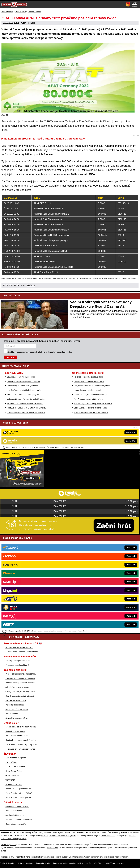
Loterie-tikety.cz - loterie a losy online (88, 390)
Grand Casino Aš (12, 776)
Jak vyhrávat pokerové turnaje (17, 687)
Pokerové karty (11, 762)
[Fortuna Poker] (22, 486)
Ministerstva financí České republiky (106, 832)
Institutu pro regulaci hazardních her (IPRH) (58, 836)
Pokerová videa (12, 714)
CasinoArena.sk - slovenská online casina (90, 408)
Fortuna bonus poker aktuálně (17, 665)
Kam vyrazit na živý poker (16, 758)
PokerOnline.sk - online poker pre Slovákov (91, 412)
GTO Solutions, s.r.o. (116, 863)
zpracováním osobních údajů (31, 352)
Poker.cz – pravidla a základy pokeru (88, 377)
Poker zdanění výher (14, 811)
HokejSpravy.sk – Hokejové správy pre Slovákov (26, 412)
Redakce (31, 23)
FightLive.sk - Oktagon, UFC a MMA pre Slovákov (26, 408)
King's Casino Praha (13, 771)
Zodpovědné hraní (108, 836)
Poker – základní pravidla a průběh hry (21, 674)
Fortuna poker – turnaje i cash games (20, 749)
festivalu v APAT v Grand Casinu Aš (47, 146)
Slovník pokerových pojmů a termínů (20, 696)
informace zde (52, 848)
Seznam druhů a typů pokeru (17, 709)
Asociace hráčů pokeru (14, 815)
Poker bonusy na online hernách (18, 736)
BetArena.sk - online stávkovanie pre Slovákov (25, 403)
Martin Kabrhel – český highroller (18, 798)
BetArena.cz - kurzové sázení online (21, 377)
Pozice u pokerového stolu (16, 700)
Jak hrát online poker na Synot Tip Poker (21, 745)
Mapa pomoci (78, 857)
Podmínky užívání (43, 863)
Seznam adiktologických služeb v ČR (57, 857)
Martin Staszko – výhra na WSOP (19, 793)
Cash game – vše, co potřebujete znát (20, 692)
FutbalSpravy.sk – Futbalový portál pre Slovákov (93, 403)
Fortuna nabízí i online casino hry (19, 820)
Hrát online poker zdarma (15, 731)
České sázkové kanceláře (16, 824)
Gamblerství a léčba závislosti (17, 806)
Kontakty (11, 863)
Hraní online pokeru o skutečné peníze (21, 740)
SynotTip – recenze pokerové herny (19, 647)
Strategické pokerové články (17, 718)
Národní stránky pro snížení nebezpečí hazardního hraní (106, 857)
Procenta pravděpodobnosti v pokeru (20, 683)
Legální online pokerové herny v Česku (21, 727)
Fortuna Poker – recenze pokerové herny (22, 652)
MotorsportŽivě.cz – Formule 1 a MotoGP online (26, 399)
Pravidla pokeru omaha (15, 705)
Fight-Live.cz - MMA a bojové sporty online (24, 381)
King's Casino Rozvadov (15, 767)
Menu (135, 5)
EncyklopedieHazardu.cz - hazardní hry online (92, 386)
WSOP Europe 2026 (14, 784)
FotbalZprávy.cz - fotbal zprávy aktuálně (22, 386)
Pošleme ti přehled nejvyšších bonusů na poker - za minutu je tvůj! (42, 341)
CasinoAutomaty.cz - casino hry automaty (90, 395)
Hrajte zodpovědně (7, 279)
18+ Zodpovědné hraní (95, 863)
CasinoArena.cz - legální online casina (89, 381)
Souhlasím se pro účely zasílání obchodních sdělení (40, 352)
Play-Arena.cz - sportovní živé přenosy (89, 399)
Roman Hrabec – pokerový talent (18, 789)
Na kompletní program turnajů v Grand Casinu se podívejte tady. (45, 139)
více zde (134, 279)
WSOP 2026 (10, 780)
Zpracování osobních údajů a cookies (68, 863)
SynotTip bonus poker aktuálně (18, 661)
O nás (2, 863)
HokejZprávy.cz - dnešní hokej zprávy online (24, 390)
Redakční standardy (25, 863)
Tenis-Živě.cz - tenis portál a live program (23, 395)
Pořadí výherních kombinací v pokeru (20, 678)
